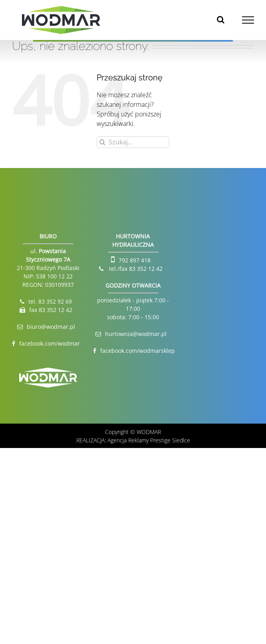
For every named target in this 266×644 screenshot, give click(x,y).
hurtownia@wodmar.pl (136, 334)
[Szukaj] (102, 142)
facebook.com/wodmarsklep (138, 351)
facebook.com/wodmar (50, 343)
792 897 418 (135, 260)
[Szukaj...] (133, 142)
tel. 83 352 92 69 (50, 301)
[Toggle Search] (221, 20)
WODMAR (149, 432)
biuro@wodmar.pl (51, 327)
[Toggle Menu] (248, 20)
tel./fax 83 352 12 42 (135, 269)
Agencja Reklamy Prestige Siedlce (149, 440)
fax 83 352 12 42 (51, 310)
